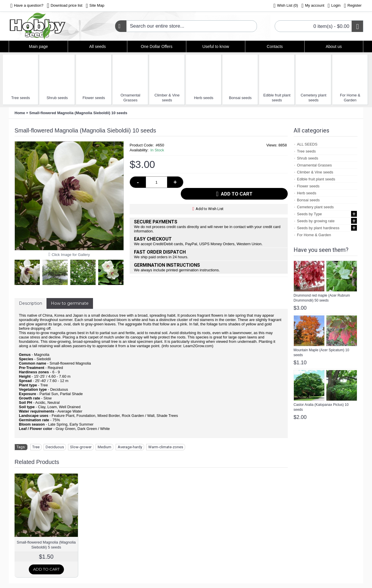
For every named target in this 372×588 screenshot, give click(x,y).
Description (31, 303)
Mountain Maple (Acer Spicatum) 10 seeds (321, 353)
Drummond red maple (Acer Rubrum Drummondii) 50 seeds (322, 298)
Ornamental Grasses (130, 98)
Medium (104, 447)
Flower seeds (94, 98)
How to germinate (70, 303)
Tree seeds (20, 98)
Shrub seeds (57, 98)
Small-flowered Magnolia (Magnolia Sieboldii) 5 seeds (46, 545)
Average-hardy (130, 447)
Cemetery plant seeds (314, 98)
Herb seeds (203, 98)
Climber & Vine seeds (167, 98)
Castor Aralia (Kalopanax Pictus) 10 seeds (321, 407)
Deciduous (55, 447)
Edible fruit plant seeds (277, 98)
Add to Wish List (210, 197)
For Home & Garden (350, 98)
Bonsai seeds (240, 98)
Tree (36, 447)
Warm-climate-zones (166, 447)
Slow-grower (81, 447)
